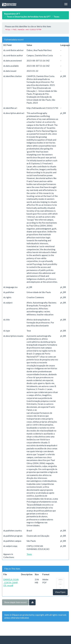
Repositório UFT (12, 14)
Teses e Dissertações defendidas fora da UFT (29, 17)
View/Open (60, 592)
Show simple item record (15, 602)
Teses (56, 17)
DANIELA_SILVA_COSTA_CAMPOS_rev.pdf (11, 582)
